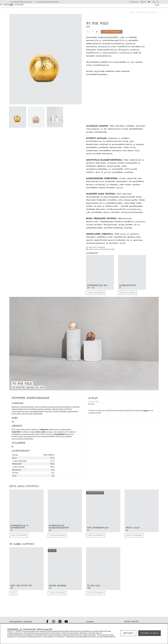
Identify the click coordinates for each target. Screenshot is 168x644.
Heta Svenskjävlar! (98, 527)
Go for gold (153, 12)
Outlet (116, 8)
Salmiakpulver (127, 285)
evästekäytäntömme (107, 637)
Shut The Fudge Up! (21, 585)
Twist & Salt (132, 527)
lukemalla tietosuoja (87, 637)
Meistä (143, 2)
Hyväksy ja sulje (149, 633)
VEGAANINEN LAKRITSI (21, 621)
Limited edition (100, 8)
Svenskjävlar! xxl (97, 285)
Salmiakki (85, 6)
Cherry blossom (57, 585)
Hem (132, 12)
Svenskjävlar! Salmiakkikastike (59, 526)
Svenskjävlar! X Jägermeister (19, 526)
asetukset (128, 633)
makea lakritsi (103, 6)
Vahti (13, 593)
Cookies (90, 621)
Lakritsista (134, 2)
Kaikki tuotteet (65, 6)
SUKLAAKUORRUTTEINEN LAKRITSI (67, 8)
